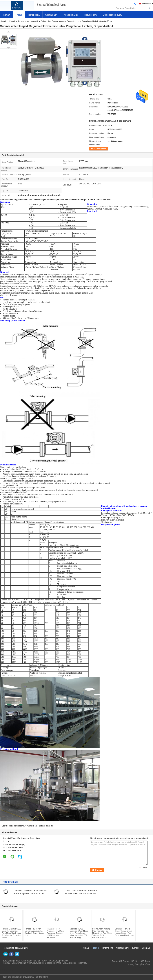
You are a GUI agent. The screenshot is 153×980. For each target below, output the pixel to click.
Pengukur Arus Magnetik (28, 21)
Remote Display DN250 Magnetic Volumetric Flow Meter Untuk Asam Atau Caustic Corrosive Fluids (12, 933)
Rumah (6, 15)
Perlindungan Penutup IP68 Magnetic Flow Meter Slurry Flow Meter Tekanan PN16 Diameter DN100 (102, 933)
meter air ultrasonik (16, 826)
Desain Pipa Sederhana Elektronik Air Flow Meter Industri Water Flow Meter (81, 894)
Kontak (92, 148)
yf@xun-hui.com (142, 967)
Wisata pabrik (52, 15)
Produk (19, 15)
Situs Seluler (7, 970)
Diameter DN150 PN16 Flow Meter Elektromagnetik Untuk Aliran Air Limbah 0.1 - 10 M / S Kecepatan (30, 894)
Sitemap (146, 948)
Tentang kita (34, 15)
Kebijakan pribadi (11, 961)
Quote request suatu (112, 15)
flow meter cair (31, 826)
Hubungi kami (91, 15)
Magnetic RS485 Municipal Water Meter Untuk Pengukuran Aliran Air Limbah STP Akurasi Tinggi (79, 933)
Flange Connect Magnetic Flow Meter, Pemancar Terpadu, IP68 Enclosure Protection (56, 933)
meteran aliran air (46, 826)
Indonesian (147, 4)
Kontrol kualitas (71, 15)
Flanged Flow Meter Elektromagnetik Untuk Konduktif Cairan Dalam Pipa (34, 932)
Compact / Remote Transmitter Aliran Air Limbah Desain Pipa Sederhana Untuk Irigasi (125, 932)
